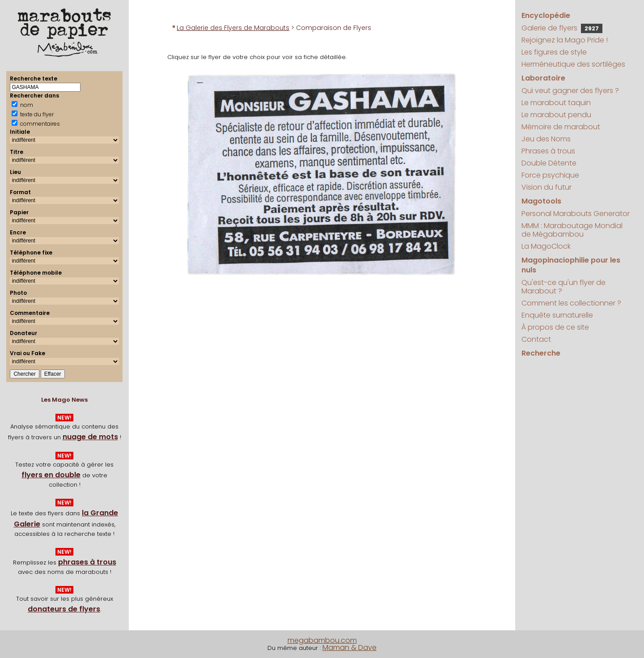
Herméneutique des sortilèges (573, 64)
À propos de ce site (555, 327)
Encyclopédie (546, 15)
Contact (536, 339)
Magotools (541, 201)
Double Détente (549, 163)
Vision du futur (547, 187)
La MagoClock (546, 246)
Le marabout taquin (556, 103)
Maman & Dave (350, 647)
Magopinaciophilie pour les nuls (571, 265)
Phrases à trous (548, 151)
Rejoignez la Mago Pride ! (565, 40)
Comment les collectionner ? (571, 303)
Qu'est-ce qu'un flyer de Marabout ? (563, 287)
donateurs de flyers (64, 609)
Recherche (541, 353)
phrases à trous (87, 562)
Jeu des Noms (546, 139)
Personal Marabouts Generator (576, 214)
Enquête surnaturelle (557, 315)
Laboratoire (543, 78)
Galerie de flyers (562, 28)
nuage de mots (90, 437)
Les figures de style (554, 52)
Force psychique (550, 175)
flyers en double (51, 475)
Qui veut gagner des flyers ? (570, 91)
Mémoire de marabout (561, 127)
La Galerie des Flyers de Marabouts (233, 28)
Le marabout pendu (556, 115)
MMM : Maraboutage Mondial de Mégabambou (572, 230)
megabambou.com (322, 640)
